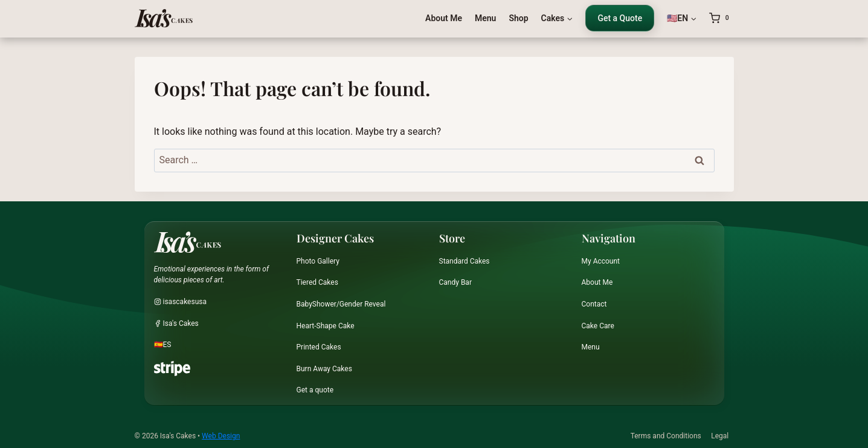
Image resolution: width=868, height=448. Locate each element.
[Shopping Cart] (722, 18)
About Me (444, 18)
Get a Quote (620, 18)
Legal (720, 436)
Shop (518, 18)
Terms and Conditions (666, 436)
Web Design (221, 436)
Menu (485, 18)
